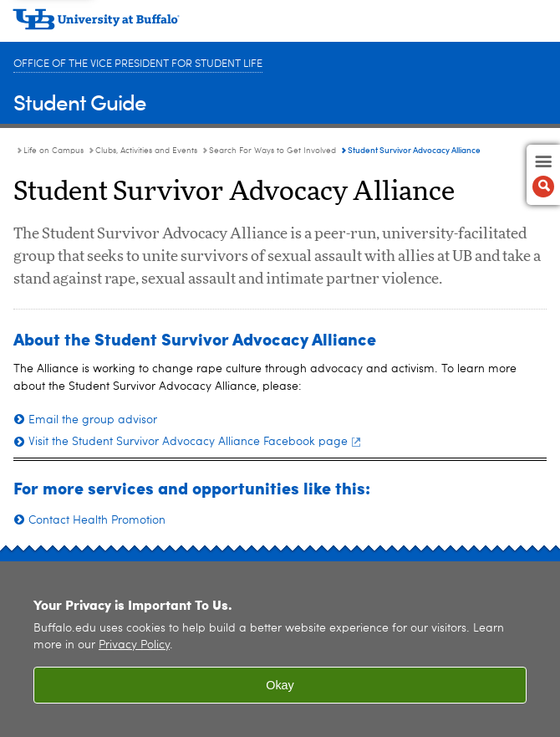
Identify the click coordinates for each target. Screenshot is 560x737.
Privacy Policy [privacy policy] (134, 645)
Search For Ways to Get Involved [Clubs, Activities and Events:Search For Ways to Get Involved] (272, 151)
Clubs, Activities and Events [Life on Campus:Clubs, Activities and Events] (146, 151)
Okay (280, 685)
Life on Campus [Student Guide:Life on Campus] (53, 151)
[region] (280, 649)
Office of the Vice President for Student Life (138, 64)
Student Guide (80, 102)
